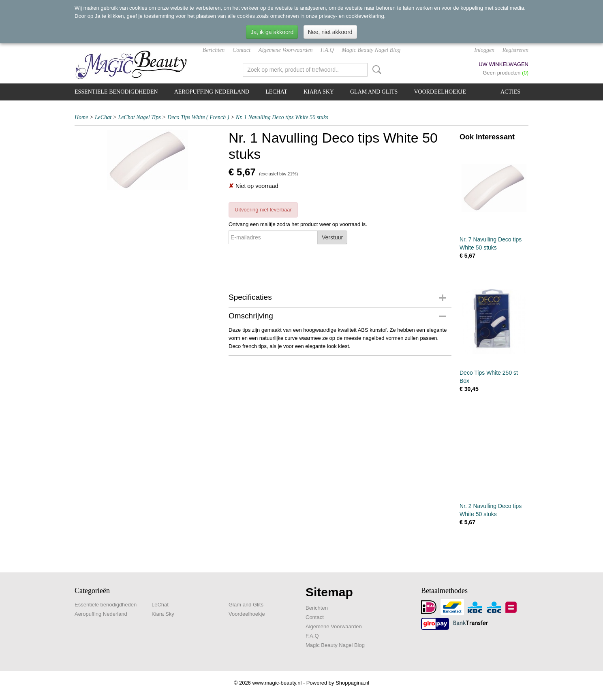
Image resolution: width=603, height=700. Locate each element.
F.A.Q (327, 50)
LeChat (276, 92)
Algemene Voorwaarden (286, 50)
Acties (510, 92)
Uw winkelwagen (504, 64)
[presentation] (290, 264)
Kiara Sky (319, 92)
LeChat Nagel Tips (140, 117)
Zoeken (375, 70)
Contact (242, 50)
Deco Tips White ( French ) (198, 117)
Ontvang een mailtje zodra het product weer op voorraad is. (298, 224)
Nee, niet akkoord (330, 32)
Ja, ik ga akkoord (272, 32)
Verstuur (332, 237)
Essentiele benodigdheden (116, 92)
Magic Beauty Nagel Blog (371, 50)
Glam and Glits (374, 92)
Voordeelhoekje (440, 92)
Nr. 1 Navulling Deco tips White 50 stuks (282, 117)
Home (81, 117)
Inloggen (484, 50)
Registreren (515, 50)
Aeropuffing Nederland (212, 92)
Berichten (214, 50)
